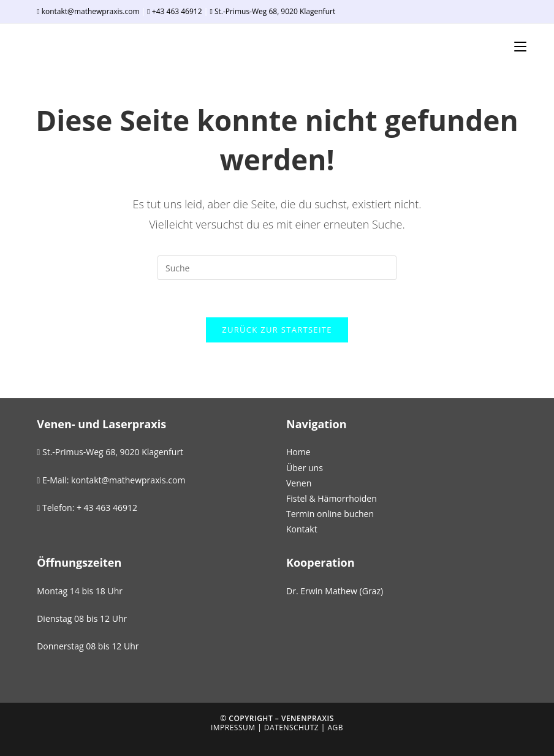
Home (298, 452)
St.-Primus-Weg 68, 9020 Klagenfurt (272, 11)
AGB (336, 728)
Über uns (305, 468)
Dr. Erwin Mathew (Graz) (335, 591)
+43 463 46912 (174, 11)
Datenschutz (291, 728)
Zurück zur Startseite (277, 330)
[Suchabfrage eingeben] (277, 268)
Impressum (233, 728)
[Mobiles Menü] (520, 46)
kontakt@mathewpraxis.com (89, 11)
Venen (299, 483)
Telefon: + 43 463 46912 (87, 508)
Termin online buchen (330, 514)
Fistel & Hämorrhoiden (332, 498)
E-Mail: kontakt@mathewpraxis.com (111, 480)
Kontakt (302, 529)
